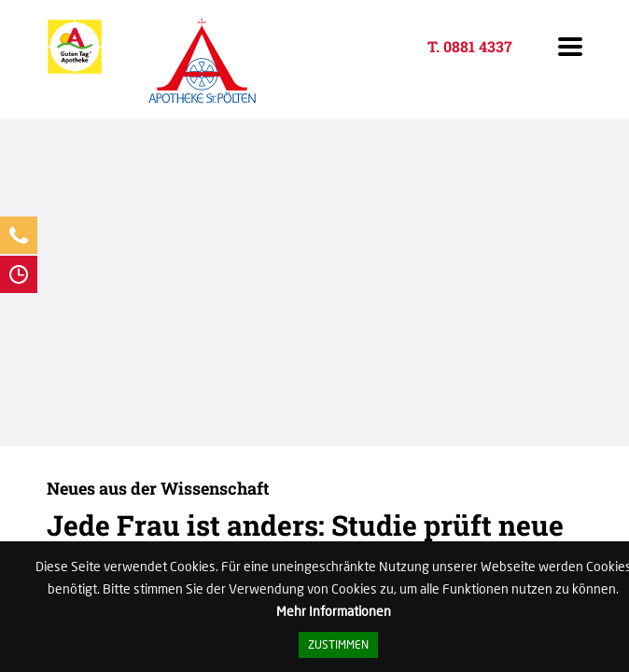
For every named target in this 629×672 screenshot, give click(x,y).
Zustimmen (338, 644)
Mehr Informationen (334, 611)
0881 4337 (478, 46)
